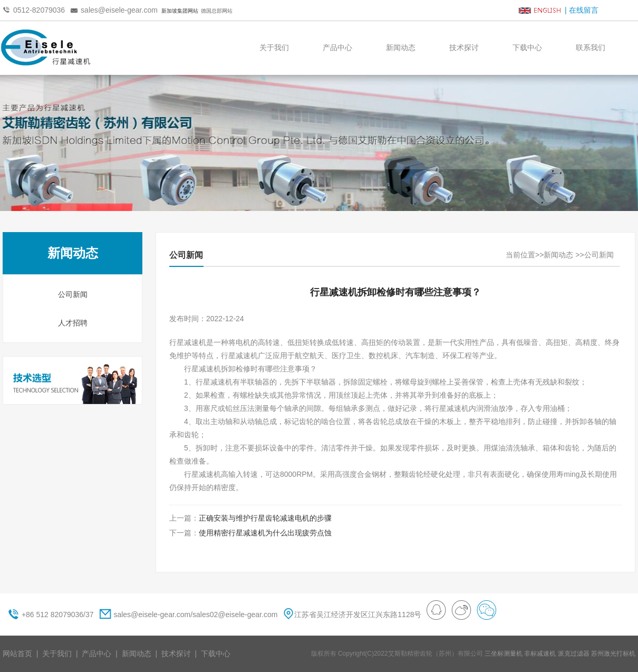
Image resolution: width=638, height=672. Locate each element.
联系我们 (591, 47)
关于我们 (274, 47)
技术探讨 (464, 47)
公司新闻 (73, 294)
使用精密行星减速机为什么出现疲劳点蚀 (265, 533)
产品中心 (337, 47)
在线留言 (584, 10)
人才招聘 (73, 323)
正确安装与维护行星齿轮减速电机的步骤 (265, 518)
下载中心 (527, 47)
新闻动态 (401, 47)
